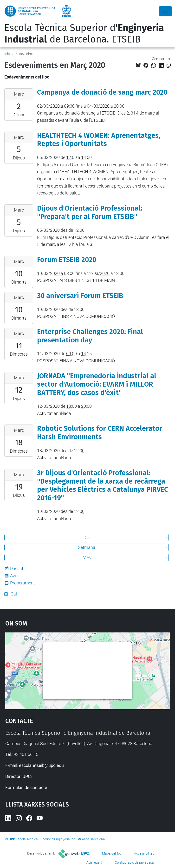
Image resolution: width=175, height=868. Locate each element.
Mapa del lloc (112, 853)
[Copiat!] (169, 65)
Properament (23, 583)
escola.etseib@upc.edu (41, 765)
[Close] (165, 11)
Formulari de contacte (26, 787)
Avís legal (93, 862)
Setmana (87, 547)
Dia (87, 537)
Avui (14, 576)
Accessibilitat (144, 853)
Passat (17, 569)
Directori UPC (18, 776)
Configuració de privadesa (134, 862)
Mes (87, 557)
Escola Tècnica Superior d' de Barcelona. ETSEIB (84, 34)
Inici (7, 54)
